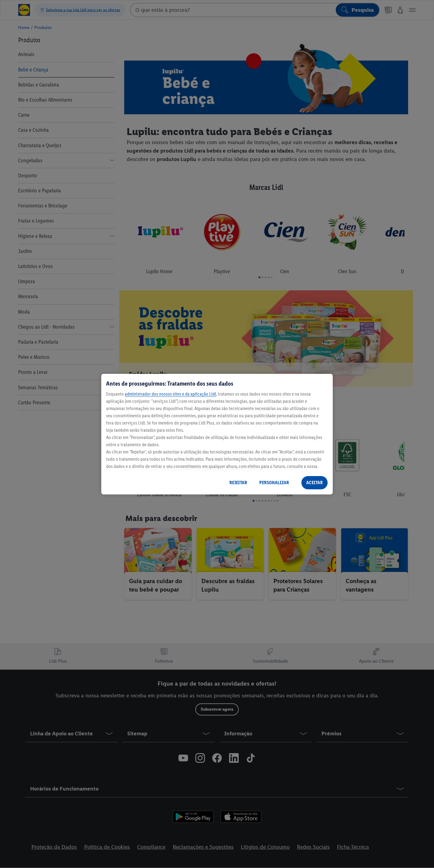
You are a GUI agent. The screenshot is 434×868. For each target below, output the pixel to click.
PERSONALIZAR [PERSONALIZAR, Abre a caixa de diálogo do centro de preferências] (274, 483)
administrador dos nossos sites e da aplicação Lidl (170, 394)
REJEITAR (238, 483)
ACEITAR (314, 483)
